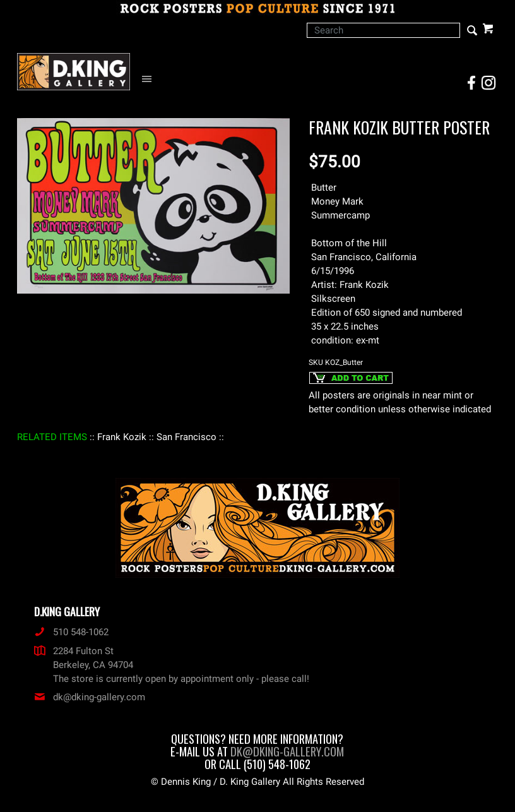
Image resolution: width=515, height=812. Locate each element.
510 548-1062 (71, 632)
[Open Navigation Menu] (150, 79)
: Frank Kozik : (122, 437)
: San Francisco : (186, 437)
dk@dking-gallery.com (90, 697)
